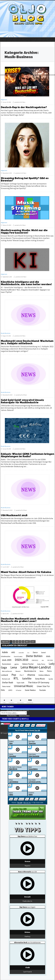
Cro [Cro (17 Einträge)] (28, 653)
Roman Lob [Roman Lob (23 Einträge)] (6, 679)
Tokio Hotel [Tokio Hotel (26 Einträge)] (6, 686)
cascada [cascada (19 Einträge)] (21, 653)
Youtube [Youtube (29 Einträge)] (43, 690)
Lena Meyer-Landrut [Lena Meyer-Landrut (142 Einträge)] (36, 667)
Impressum (13, 713)
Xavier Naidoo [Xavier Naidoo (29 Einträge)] (30, 690)
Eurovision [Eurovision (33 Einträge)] (6, 664)
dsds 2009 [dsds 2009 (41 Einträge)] (7, 660)
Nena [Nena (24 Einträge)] (42, 671)
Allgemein (4, 100)
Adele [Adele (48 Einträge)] (5, 652)
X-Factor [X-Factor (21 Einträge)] (19, 690)
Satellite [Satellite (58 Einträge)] (27, 679)
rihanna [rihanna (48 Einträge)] (31, 675)
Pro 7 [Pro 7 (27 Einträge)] (22, 675)
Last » (33, 642)
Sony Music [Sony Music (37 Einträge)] (40, 679)
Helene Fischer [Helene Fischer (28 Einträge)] (28, 664)
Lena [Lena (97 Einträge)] (14, 667)
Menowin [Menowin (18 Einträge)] (18, 671)
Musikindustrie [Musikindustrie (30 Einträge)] (30, 671)
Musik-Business (6, 333)
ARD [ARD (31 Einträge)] (13, 652)
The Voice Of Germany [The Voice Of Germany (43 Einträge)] (39, 682)
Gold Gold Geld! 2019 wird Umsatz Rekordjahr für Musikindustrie (22, 401)
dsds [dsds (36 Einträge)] (48, 656)
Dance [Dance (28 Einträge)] (35, 652)
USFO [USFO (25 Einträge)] (10, 690)
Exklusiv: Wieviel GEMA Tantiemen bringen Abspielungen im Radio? (27, 455)
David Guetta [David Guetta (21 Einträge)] (18, 656)
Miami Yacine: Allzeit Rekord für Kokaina (26, 572)
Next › (27, 642)
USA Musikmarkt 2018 (14, 515)
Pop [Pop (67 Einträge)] (14, 675)
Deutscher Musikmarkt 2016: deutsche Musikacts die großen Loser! (25, 620)
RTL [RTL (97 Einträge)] (16, 678)
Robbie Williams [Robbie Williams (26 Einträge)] (44, 675)
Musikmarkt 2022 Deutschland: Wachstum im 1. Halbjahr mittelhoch (27, 342)
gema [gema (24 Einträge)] (17, 664)
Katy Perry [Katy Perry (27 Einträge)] (41, 664)
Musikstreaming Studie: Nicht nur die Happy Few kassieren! (24, 231)
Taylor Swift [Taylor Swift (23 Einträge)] (20, 683)
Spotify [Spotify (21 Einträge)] (51, 679)
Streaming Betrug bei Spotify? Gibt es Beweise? (25, 179)
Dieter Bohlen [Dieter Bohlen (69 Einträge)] (34, 656)
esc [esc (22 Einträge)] (43, 660)
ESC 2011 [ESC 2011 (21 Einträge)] (50, 660)
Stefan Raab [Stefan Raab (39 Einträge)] (8, 682)
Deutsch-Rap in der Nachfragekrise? (24, 107)
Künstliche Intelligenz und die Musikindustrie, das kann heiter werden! (26, 283)
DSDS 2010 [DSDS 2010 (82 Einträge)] (22, 660)
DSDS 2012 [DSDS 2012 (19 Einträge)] (35, 660)
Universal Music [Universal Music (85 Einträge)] (24, 686)
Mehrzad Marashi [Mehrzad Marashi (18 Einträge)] (7, 671)
